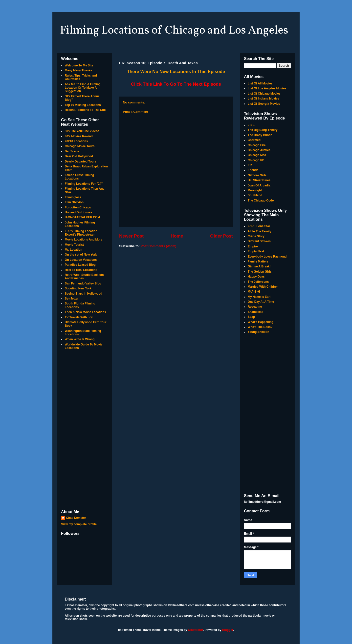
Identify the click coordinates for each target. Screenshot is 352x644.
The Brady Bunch (260, 135)
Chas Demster (76, 518)
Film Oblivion (74, 202)
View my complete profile (79, 524)
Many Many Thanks (78, 70)
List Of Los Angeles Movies (267, 88)
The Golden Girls (260, 272)
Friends (253, 170)
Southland (255, 195)
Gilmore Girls (257, 175)
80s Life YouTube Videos (82, 131)
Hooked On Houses (78, 212)
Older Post (221, 236)
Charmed (254, 140)
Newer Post (131, 236)
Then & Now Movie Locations (85, 312)
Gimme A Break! (259, 266)
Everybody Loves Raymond (267, 257)
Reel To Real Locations (81, 270)
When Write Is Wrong (80, 339)
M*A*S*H (254, 292)
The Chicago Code (261, 201)
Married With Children (263, 287)
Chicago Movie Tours (80, 146)
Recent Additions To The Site (85, 110)
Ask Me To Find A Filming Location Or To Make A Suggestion (83, 88)
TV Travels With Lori (79, 317)
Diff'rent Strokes (259, 241)
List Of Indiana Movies (263, 99)
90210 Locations (76, 141)
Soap (251, 317)
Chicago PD (256, 160)
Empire (253, 246)
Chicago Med (257, 155)
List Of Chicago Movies (264, 94)
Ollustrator (195, 630)
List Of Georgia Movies (264, 104)
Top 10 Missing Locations (83, 105)
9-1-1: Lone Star (259, 226)
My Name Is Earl (259, 297)
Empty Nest (256, 251)
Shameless (255, 312)
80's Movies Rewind (79, 136)
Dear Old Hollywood (79, 156)
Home (177, 236)
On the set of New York (81, 255)
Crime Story (256, 236)
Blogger (228, 630)
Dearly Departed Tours (81, 161)
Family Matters (258, 262)
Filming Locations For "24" (84, 184)
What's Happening (261, 322)
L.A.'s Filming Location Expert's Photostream (81, 233)
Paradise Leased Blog (80, 265)
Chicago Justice (259, 150)
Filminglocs (73, 197)
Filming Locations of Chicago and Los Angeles (174, 31)
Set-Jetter (72, 299)
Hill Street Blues (259, 180)
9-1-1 (251, 125)
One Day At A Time (261, 302)
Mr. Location (74, 250)
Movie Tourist (74, 245)
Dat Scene (72, 151)
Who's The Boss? (260, 327)
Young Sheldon (258, 332)
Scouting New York (78, 288)
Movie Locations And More (84, 240)
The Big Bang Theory (263, 130)
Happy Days (256, 277)
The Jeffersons (258, 282)
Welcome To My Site (79, 65)
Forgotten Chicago (78, 207)
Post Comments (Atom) (158, 246)
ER (250, 165)
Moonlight (255, 190)
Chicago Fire (257, 145)
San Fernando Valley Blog (83, 283)
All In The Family (259, 231)
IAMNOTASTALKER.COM (82, 217)
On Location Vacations (81, 260)
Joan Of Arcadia (259, 185)
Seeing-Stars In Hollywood (83, 294)
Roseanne (255, 307)
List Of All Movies (260, 83)
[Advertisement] (85, 430)
